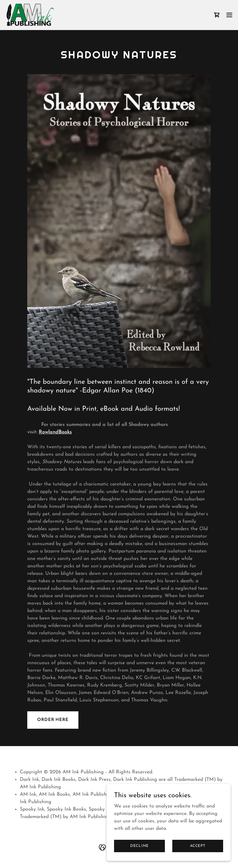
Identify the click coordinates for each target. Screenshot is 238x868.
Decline (139, 846)
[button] (229, 15)
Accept (198, 846)
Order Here (53, 720)
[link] (30, 15)
